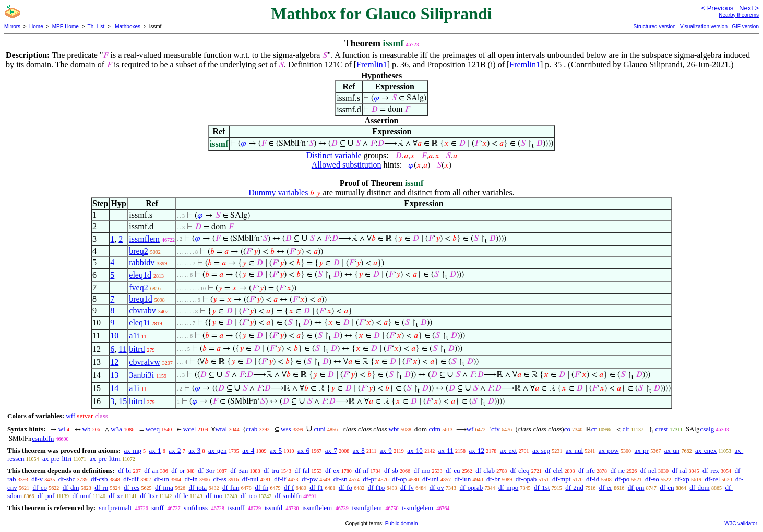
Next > (749, 8)
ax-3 (194, 450)
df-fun (231, 487)
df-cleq (520, 471)
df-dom (699, 487)
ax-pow (609, 450)
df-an (151, 471)
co (567, 429)
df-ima (164, 487)
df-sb (391, 471)
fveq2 (138, 287)
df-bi (124, 471)
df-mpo (508, 487)
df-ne (617, 471)
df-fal (302, 471)
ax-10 (415, 450)
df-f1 (316, 487)
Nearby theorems (739, 15)
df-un (162, 479)
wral (221, 429)
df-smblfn (288, 496)
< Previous (717, 8)
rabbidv (142, 262)
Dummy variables (278, 192)
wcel (190, 429)
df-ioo (214, 496)
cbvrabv (142, 310)
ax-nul (574, 450)
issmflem (144, 239)
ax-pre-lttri (57, 459)
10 (114, 335)
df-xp (682, 479)
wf (470, 429)
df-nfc (587, 471)
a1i (134, 335)
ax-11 (446, 450)
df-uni (431, 479)
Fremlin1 (372, 64)
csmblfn (43, 438)
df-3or (206, 471)
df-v (37, 479)
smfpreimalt (115, 508)
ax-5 (276, 450)
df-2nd (574, 487)
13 (114, 375)
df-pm (636, 487)
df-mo (422, 471)
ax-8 (359, 450)
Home (36, 26)
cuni (319, 429)
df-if (280, 479)
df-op (399, 479)
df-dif (131, 479)
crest (662, 429)
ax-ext (508, 450)
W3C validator (741, 523)
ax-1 (155, 450)
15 (123, 401)
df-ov (437, 487)
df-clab (485, 471)
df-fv (407, 487)
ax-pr (642, 450)
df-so (652, 479)
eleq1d (140, 275)
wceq (153, 429)
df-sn (341, 479)
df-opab (526, 479)
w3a (116, 429)
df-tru (271, 471)
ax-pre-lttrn (105, 459)
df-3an (239, 471)
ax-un (672, 450)
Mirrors (12, 26)
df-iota (198, 487)
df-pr (369, 479)
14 (114, 388)
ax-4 (248, 450)
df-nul (251, 479)
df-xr (116, 496)
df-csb (99, 479)
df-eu (453, 471)
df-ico (249, 496)
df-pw (310, 479)
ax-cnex (706, 450)
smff (158, 508)
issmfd (273, 508)
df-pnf (46, 496)
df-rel (712, 479)
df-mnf (81, 496)
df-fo (345, 487)
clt (626, 429)
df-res (132, 487)
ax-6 (303, 450)
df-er (606, 487)
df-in (191, 479)
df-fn (261, 487)
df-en (667, 487)
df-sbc (67, 479)
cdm (434, 429)
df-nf (362, 471)
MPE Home (65, 26)
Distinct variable (333, 155)
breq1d (140, 299)
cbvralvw (145, 362)
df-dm (71, 487)
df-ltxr (149, 496)
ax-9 (386, 450)
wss (286, 429)
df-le (182, 496)
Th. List (96, 26)
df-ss (220, 479)
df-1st (542, 487)
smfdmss (196, 508)
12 (114, 362)
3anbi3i (141, 375)
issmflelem (317, 508)
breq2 (138, 251)
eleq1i (139, 322)
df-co (40, 487)
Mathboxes (127, 26)
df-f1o (377, 487)
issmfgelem (418, 508)
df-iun (462, 479)
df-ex (332, 471)
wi (62, 429)
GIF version (745, 26)
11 (122, 349)
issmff (236, 508)
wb (87, 429)
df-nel (648, 471)
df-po (622, 479)
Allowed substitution (347, 165)
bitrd (137, 349)
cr (594, 429)
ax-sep (541, 450)
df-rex (711, 471)
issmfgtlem (367, 508)
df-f (289, 487)
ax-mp (133, 450)
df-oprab (472, 487)
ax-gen (217, 450)
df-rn (101, 487)
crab (252, 429)
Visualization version (704, 26)
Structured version (654, 26)
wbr (394, 429)
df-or (178, 471)
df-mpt (561, 479)
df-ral (679, 471)
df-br (493, 479)
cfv (496, 429)
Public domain (402, 523)
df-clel (554, 471)
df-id (593, 479)
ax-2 (175, 450)
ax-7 (331, 450)
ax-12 (477, 450)
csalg (707, 429)
